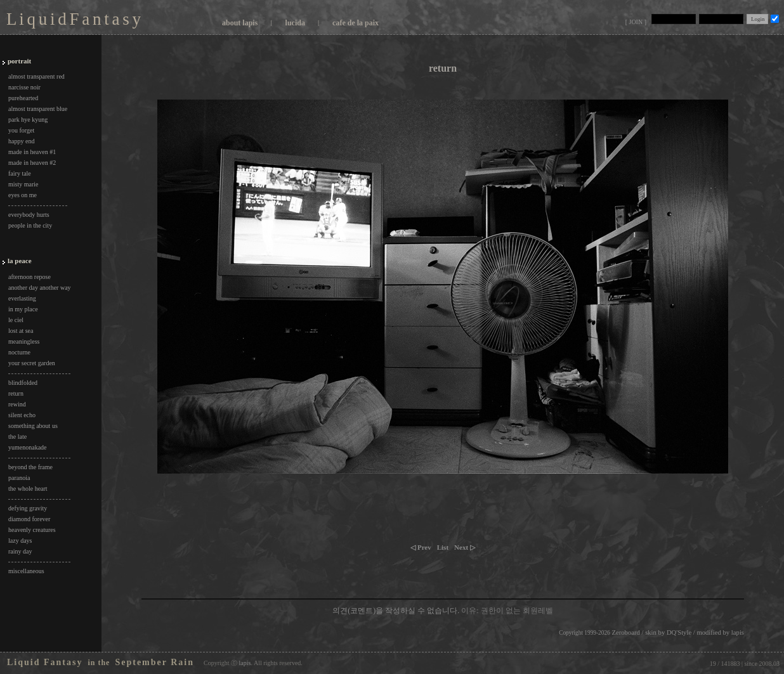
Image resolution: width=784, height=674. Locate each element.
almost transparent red (36, 76)
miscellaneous (26, 571)
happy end (21, 141)
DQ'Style (679, 632)
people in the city (30, 225)
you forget (21, 130)
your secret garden (32, 363)
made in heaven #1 (32, 152)
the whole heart (28, 489)
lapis (738, 632)
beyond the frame (30, 467)
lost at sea (21, 331)
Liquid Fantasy (45, 662)
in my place (23, 309)
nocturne (19, 352)
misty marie (23, 184)
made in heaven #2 (32, 163)
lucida (295, 23)
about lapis (240, 23)
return (16, 393)
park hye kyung (28, 120)
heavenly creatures (32, 530)
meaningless (24, 341)
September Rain (154, 662)
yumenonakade (28, 447)
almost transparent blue (38, 109)
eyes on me (23, 195)
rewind (17, 404)
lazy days (20, 541)
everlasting (22, 298)
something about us (33, 426)
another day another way (40, 288)
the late (17, 437)
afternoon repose (29, 277)
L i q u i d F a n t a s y (73, 19)
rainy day (20, 551)
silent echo (22, 415)
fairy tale (20, 173)
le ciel (16, 320)
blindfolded (23, 383)
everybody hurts (29, 215)
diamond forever (29, 519)
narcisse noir (24, 87)
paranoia (19, 478)
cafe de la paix (356, 23)
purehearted (23, 98)
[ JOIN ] (636, 22)
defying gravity (28, 508)
